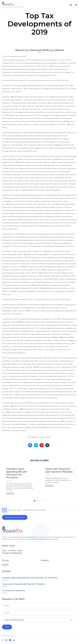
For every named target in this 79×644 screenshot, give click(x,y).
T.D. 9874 (57, 319)
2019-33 (29, 403)
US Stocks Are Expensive (13, 591)
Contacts (45, 560)
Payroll (5, 565)
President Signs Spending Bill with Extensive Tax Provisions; (17, 473)
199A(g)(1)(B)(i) (45, 288)
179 (7, 370)
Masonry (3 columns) (27, 50)
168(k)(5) (55, 337)
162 (23, 109)
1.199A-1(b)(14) (40, 106)
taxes (48, 437)
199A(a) (44, 270)
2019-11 (19, 92)
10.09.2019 (48, 475)
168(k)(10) (9, 412)
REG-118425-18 (25, 254)
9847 (47, 89)
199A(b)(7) (24, 267)
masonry (42, 437)
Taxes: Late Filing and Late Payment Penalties (59, 470)
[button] (10, 493)
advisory (34, 437)
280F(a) (36, 367)
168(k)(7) (63, 337)
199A (25, 89)
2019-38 (40, 204)
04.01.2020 (9, 481)
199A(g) (41, 264)
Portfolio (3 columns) (52, 50)
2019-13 (18, 361)
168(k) (28, 311)
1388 (40, 273)
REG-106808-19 (18, 322)
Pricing (5, 560)
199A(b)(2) (58, 145)
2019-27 (51, 279)
